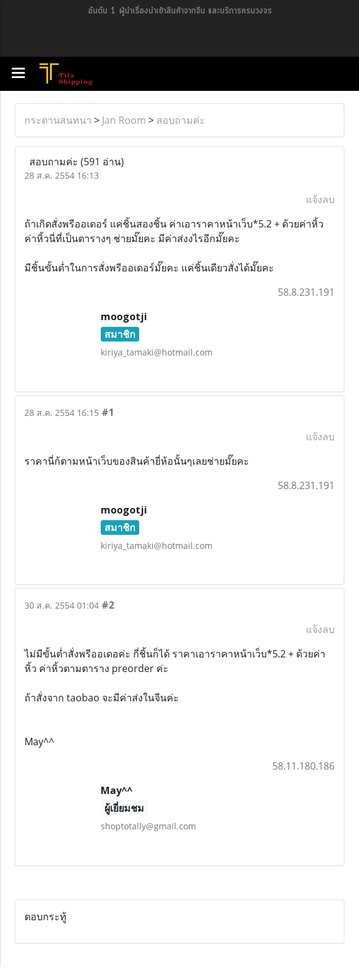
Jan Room (124, 120)
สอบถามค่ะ (181, 120)
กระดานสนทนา (58, 120)
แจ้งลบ (320, 199)
